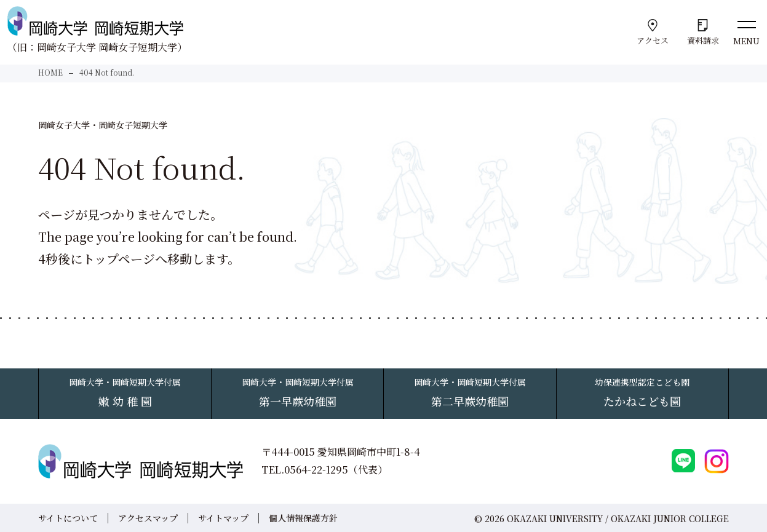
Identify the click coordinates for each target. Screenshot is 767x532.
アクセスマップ (148, 518)
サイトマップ (223, 518)
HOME (50, 72)
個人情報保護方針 (303, 518)
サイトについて (68, 518)
